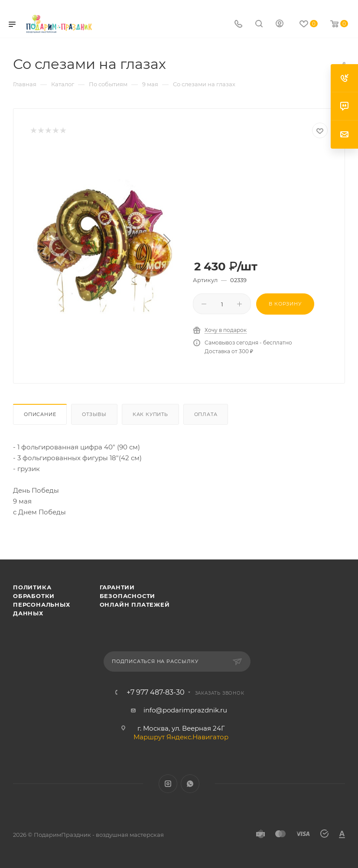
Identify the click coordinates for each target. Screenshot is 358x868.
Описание (40, 414)
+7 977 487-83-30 (156, 692)
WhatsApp (190, 784)
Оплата (206, 414)
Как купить (150, 414)
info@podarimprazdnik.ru (185, 710)
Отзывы (94, 414)
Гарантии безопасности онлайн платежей (135, 596)
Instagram (168, 784)
